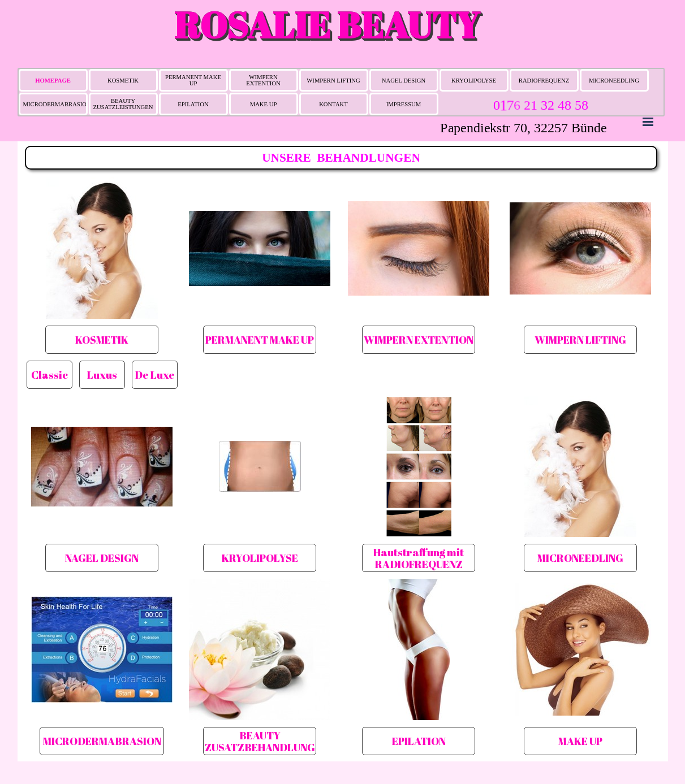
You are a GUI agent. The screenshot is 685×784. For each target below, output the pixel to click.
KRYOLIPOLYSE (474, 81)
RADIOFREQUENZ (544, 81)
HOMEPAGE (53, 81)
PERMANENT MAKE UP (193, 80)
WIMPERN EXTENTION (263, 80)
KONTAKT (333, 104)
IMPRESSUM (404, 104)
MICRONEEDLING (614, 81)
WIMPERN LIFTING (333, 81)
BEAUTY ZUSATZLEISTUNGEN (123, 104)
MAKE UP (264, 104)
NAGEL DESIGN (404, 81)
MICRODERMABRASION (57, 104)
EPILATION (193, 104)
